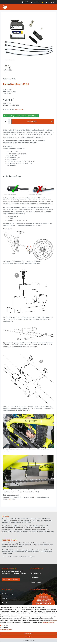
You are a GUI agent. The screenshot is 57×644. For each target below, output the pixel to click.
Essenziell (6, 626)
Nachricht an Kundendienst (11, 579)
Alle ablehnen (28, 637)
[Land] (43, 2)
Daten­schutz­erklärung (48, 623)
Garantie (4, 598)
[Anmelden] (25, 2)
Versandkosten (19, 110)
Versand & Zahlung (35, 573)
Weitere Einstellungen (6, 629)
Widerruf (4, 603)
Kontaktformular (34, 578)
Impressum (54, 621)
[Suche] (46, 2)
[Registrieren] (36, 2)
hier (10, 499)
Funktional (6, 628)
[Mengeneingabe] (5, 122)
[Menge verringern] (9, 123)
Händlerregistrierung (36, 582)
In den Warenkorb (40, 122)
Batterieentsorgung (7, 594)
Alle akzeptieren (28, 633)
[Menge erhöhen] (9, 120)
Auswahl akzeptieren (28, 641)
